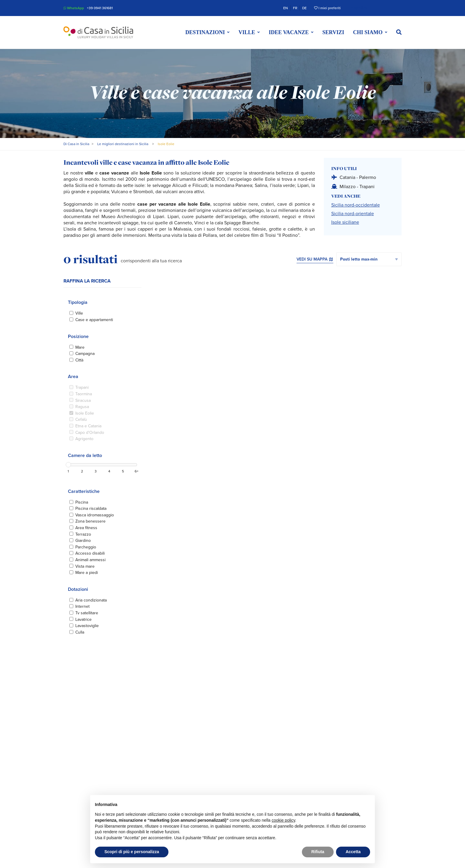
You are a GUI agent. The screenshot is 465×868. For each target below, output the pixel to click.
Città (79, 360)
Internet (82, 606)
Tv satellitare (87, 613)
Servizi (333, 32)
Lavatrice (83, 619)
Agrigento (84, 439)
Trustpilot (358, 8)
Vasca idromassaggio (95, 515)
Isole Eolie (85, 413)
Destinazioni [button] (205, 32)
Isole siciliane (345, 222)
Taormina (84, 394)
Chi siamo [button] (368, 32)
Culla (80, 632)
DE (304, 8)
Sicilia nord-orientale (353, 214)
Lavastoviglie (87, 626)
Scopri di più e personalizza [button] (132, 852)
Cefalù (81, 419)
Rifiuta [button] (318, 852)
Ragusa (82, 407)
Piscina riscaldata (91, 508)
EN (286, 8)
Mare (80, 347)
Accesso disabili (90, 553)
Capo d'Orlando (90, 433)
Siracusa (83, 400)
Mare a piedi (87, 573)
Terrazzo (83, 534)
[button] (399, 32)
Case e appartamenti (94, 320)
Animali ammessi (90, 560)
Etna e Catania (88, 426)
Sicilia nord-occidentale (356, 205)
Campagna (85, 354)
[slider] (68, 465)
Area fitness (86, 528)
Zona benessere (90, 521)
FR (295, 8)
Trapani (82, 387)
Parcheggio (86, 547)
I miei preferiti (327, 8)
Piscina (82, 502)
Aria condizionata (91, 600)
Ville (79, 313)
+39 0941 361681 (100, 8)
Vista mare (85, 566)
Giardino (83, 541)
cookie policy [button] (283, 820)
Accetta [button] (353, 852)
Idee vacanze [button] (289, 32)
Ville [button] (247, 32)
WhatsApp (74, 8)
